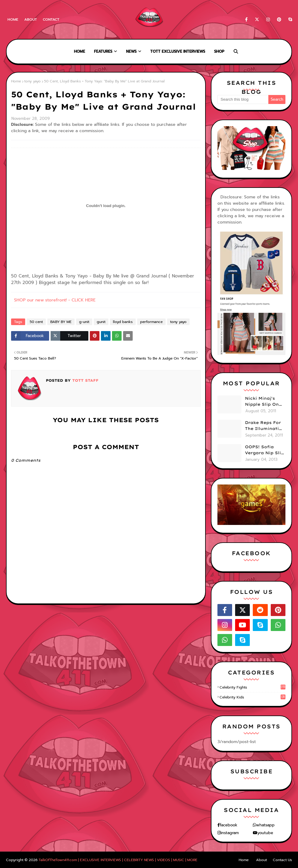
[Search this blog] (243, 99)
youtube (265, 833)
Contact (51, 19)
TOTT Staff (85, 380)
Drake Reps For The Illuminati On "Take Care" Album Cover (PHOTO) (263, 426)
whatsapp (265, 825)
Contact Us (282, 860)
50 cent (36, 322)
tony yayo (32, 81)
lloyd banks (123, 322)
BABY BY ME (61, 322)
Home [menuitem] (80, 51)
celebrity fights (253, 687)
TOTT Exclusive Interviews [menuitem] (178, 51)
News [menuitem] (131, 51)
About (31, 19)
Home (13, 19)
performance (151, 322)
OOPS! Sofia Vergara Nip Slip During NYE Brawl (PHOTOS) (264, 450)
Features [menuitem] (103, 51)
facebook (229, 825)
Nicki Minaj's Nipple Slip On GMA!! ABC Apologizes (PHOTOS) (262, 401)
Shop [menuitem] (219, 51)
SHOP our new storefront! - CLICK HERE (55, 300)
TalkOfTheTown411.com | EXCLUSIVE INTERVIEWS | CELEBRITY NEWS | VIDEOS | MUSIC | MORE (118, 860)
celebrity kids (253, 697)
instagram (230, 833)
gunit (101, 322)
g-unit (84, 322)
